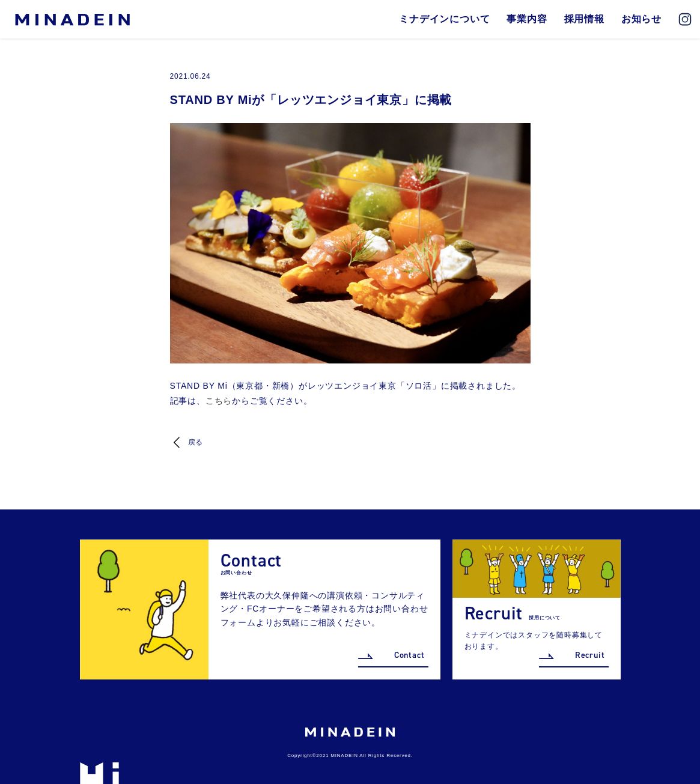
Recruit (590, 655)
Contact (409, 655)
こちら (219, 401)
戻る (196, 442)
